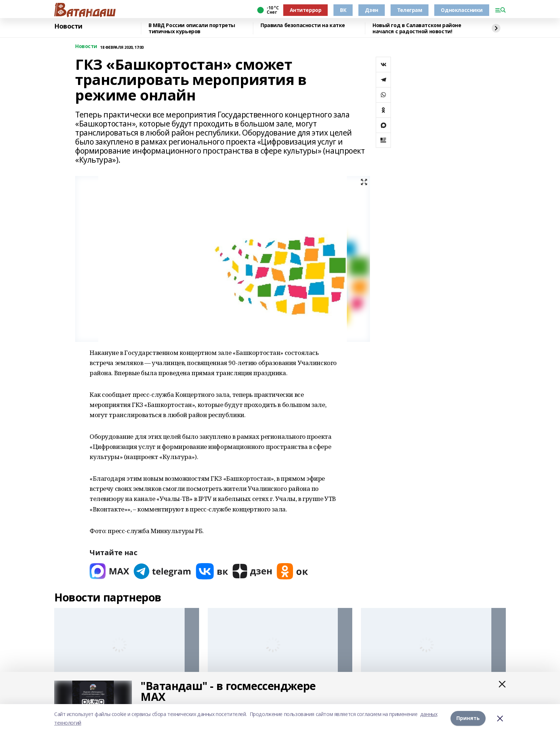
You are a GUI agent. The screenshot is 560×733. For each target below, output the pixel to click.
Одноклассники (462, 10)
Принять (468, 718)
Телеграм (410, 10)
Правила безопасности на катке (303, 25)
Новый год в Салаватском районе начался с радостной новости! (417, 28)
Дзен (371, 10)
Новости (68, 26)
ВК (343, 10)
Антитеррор (306, 10)
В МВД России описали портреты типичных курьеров (192, 28)
